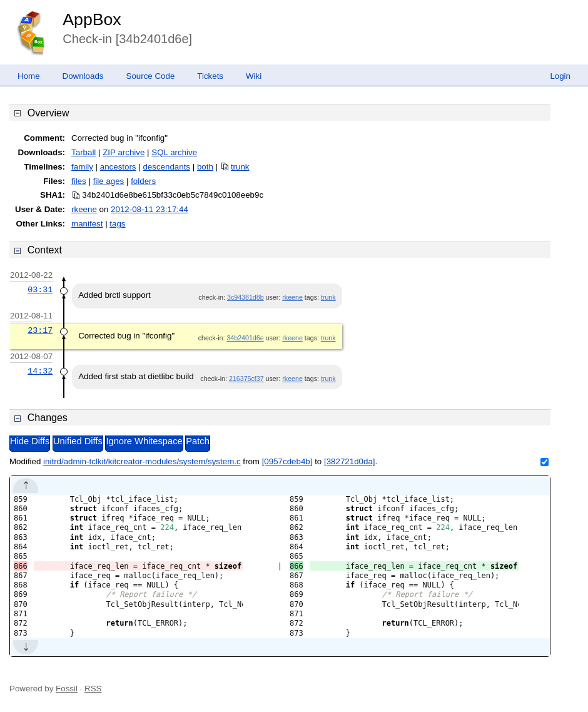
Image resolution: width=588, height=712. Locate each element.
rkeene (84, 209)
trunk (240, 167)
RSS (93, 689)
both (205, 167)
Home (29, 76)
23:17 (40, 330)
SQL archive (174, 152)
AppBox (92, 19)
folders (143, 181)
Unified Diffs (78, 441)
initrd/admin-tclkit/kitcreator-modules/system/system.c (142, 461)
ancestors (118, 167)
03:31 (40, 290)
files (79, 181)
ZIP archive (124, 152)
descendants (166, 167)
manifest (87, 224)
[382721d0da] (350, 461)
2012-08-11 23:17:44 (150, 209)
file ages (109, 181)
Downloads (83, 76)
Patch (197, 441)
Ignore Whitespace (144, 441)
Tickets (210, 76)
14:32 (40, 371)
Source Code (151, 76)
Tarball (84, 152)
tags (117, 224)
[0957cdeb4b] (287, 461)
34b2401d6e (245, 338)
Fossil (67, 689)
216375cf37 (246, 379)
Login (560, 76)
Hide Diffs (30, 441)
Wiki (254, 76)
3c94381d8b (246, 297)
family (82, 167)
